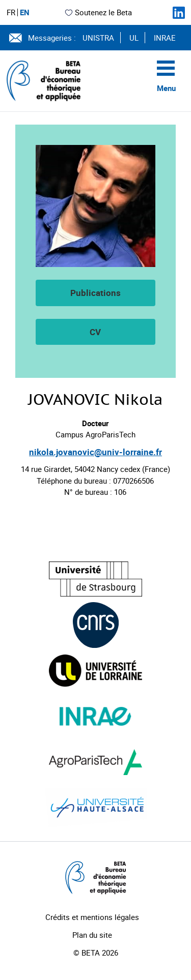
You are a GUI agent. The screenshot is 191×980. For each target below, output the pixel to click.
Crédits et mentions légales (92, 917)
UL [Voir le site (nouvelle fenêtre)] (134, 38)
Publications (95, 293)
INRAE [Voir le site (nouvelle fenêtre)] (165, 38)
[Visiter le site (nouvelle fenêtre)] (95, 579)
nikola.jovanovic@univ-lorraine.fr (95, 452)
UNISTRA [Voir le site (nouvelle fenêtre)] (98, 38)
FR (11, 12)
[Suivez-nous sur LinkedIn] (179, 13)
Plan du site (92, 935)
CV (95, 332)
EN (25, 12)
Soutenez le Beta (98, 12)
